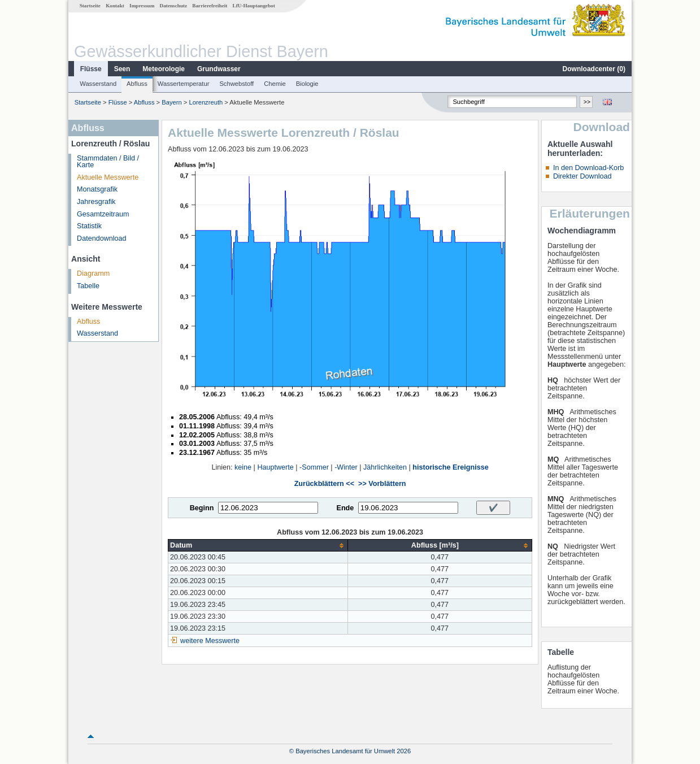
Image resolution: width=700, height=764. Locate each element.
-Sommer (314, 467)
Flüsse (91, 69)
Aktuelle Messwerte (108, 177)
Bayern (171, 102)
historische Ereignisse (450, 467)
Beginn (202, 508)
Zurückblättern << (324, 484)
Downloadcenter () (594, 69)
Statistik (89, 226)
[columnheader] (258, 546)
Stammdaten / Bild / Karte (108, 162)
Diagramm (93, 274)
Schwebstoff (236, 84)
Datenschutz (174, 6)
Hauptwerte (275, 467)
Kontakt (115, 6)
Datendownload (102, 238)
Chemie (275, 84)
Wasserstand (98, 84)
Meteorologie (164, 69)
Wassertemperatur (184, 84)
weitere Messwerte (210, 641)
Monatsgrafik (97, 189)
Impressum (142, 6)
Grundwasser (219, 69)
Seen (122, 69)
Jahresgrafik (96, 202)
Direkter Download (582, 176)
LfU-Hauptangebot (254, 6)
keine (243, 467)
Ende (345, 508)
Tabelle (88, 286)
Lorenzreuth (206, 102)
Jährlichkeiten (385, 467)
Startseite (90, 6)
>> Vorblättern (382, 484)
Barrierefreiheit (210, 6)
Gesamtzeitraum (103, 214)
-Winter (346, 467)
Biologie (307, 84)
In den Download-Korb (588, 168)
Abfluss (137, 84)
